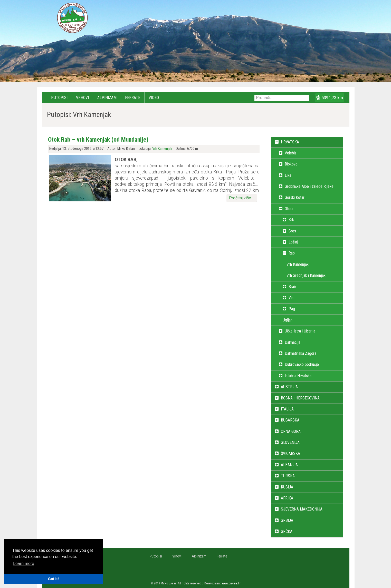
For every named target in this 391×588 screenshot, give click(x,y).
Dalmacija (293, 342)
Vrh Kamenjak (162, 149)
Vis (291, 298)
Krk (291, 220)
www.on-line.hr (231, 583)
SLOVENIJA (290, 442)
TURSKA (288, 476)
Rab (292, 253)
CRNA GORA (291, 431)
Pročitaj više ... (242, 198)
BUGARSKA (290, 420)
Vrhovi (82, 98)
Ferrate (133, 98)
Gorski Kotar (295, 197)
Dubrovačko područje (302, 364)
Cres (292, 231)
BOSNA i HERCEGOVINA (300, 398)
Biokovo (291, 164)
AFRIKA (287, 498)
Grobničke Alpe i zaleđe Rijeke (309, 186)
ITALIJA (287, 409)
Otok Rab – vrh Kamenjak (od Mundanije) (98, 140)
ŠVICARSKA (290, 453)
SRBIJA (287, 520)
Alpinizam (107, 98)
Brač (292, 287)
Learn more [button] (24, 563)
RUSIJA (287, 487)
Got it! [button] (53, 579)
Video (154, 98)
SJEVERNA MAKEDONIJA (302, 509)
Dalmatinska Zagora (301, 353)
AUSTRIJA (289, 387)
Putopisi (59, 98)
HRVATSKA (290, 142)
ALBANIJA (289, 465)
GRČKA (287, 531)
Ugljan (288, 320)
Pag (292, 309)
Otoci (289, 209)
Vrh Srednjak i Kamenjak (306, 275)
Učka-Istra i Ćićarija (300, 331)
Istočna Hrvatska (298, 376)
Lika (288, 175)
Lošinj (293, 242)
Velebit (290, 153)
